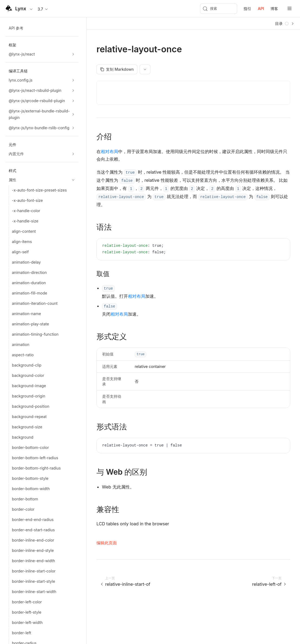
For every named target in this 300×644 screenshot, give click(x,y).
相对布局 (109, 151)
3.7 (43, 9)
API (261, 9)
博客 (274, 9)
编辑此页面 (107, 543)
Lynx (21, 9)
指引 (247, 9)
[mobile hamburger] (290, 9)
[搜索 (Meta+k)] (219, 9)
